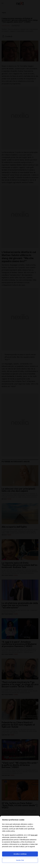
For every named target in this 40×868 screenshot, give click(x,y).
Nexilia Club (20, 860)
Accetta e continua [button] (20, 854)
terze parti (34, 835)
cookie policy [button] (10, 831)
